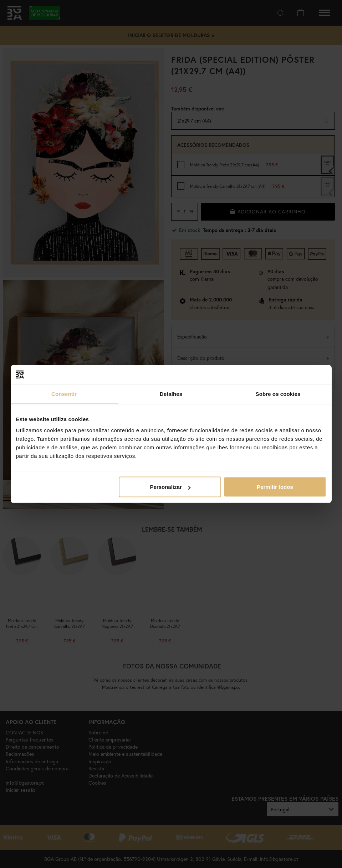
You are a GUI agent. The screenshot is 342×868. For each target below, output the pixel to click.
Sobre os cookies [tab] (278, 394)
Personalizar (170, 487)
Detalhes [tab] (171, 394)
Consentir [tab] (64, 394)
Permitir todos (275, 487)
